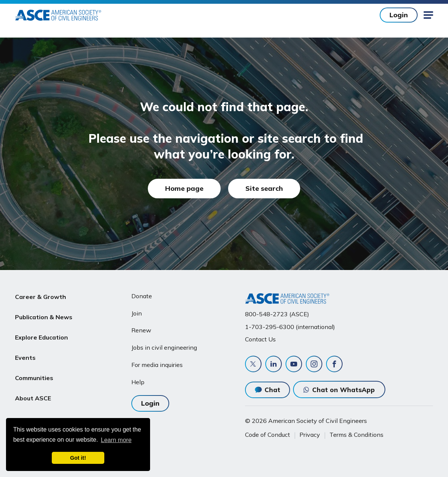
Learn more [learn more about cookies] (116, 440)
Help (138, 382)
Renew (141, 330)
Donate (142, 296)
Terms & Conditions (356, 435)
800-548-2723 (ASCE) (277, 314)
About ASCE (33, 386)
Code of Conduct (268, 435)
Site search (264, 188)
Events (25, 350)
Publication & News (44, 314)
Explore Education (41, 332)
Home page (184, 188)
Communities (34, 368)
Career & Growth (41, 296)
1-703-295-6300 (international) (290, 327)
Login (399, 15)
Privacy (310, 435)
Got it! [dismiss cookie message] (78, 458)
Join (137, 313)
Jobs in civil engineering (164, 347)
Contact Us (260, 339)
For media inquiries (157, 365)
